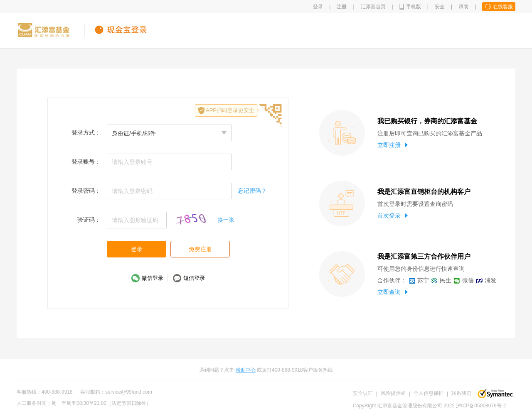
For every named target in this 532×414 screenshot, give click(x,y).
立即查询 (393, 292)
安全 (440, 7)
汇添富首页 (373, 7)
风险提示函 (393, 393)
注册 (342, 7)
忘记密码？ (252, 191)
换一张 (226, 220)
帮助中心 (246, 370)
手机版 (414, 7)
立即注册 (393, 145)
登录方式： (86, 132)
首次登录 (393, 216)
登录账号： (86, 162)
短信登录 (194, 278)
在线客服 (503, 7)
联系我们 (461, 393)
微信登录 (153, 278)
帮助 (463, 7)
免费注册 (200, 249)
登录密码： (86, 191)
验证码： (89, 220)
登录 (318, 7)
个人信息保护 (429, 393)
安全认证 (363, 393)
